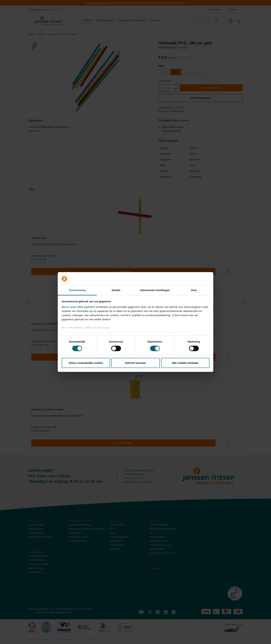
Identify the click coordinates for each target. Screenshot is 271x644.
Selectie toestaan (136, 363)
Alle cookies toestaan (185, 363)
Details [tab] (116, 290)
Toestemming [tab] (77, 290)
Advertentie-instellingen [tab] (155, 290)
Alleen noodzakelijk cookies (86, 363)
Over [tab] (194, 290)
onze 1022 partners (83, 307)
